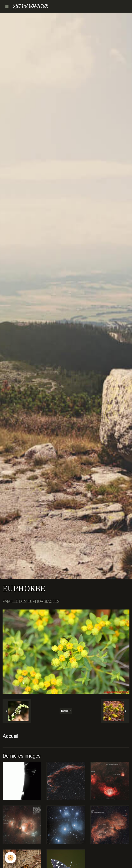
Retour (66, 711)
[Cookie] (10, 858)
